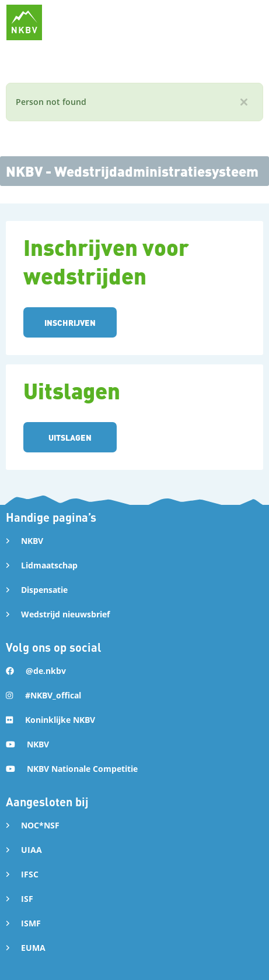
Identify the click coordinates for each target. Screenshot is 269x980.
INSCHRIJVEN (70, 322)
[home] (24, 22)
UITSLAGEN (70, 437)
